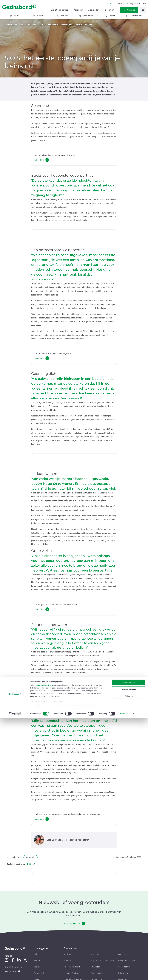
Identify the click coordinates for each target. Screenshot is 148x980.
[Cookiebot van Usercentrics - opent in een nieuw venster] (15, 975)
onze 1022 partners (44, 947)
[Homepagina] (20, 7)
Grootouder (31, 857)
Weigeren (129, 958)
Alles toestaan (129, 944)
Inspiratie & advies (29, 24)
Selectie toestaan (129, 951)
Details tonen (125, 975)
